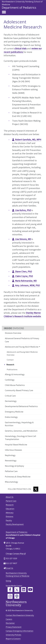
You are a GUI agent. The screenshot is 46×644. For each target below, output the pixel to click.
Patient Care (11, 501)
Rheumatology (11, 482)
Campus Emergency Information (20, 631)
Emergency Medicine (14, 412)
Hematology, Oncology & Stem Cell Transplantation (20, 438)
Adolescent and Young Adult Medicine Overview (22, 353)
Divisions (10, 516)
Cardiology (10, 380)
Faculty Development (15, 524)
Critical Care (10, 396)
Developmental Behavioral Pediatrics (21, 406)
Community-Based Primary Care (19, 390)
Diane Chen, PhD (23, 272)
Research (10, 505)
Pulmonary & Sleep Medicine (18, 477)
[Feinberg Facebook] (10, 590)
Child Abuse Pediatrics (15, 385)
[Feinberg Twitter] (17, 590)
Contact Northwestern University (20, 615)
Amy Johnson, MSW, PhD (27, 285)
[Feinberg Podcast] (17, 596)
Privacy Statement (14, 627)
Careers (9, 619)
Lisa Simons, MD (23, 239)
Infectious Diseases (13, 450)
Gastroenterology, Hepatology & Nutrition (19, 424)
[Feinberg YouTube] (30, 590)
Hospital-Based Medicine (16, 445)
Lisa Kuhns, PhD (23, 210)
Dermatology (11, 401)
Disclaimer (10, 623)
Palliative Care (11, 471)
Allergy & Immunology (15, 374)
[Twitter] (36, 489)
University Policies (13, 635)
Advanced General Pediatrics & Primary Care (22, 340)
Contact (10, 360)
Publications (12, 369)
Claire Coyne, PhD (24, 276)
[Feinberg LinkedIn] (24, 590)
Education (10, 509)
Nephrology (10, 455)
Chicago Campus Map (15, 553)
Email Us (9, 568)
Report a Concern (13, 639)
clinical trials (20, 48)
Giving (8, 581)
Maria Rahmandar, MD (26, 281)
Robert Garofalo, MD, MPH (28, 140)
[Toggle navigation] (4, 12)
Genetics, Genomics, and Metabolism (21, 431)
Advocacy (10, 513)
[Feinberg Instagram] (10, 596)
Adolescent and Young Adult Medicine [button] (22, 347)
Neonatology (11, 461)
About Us (10, 497)
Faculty (9, 520)
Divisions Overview (13, 333)
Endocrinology (11, 417)
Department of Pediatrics (19, 7)
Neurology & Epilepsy (14, 466)
